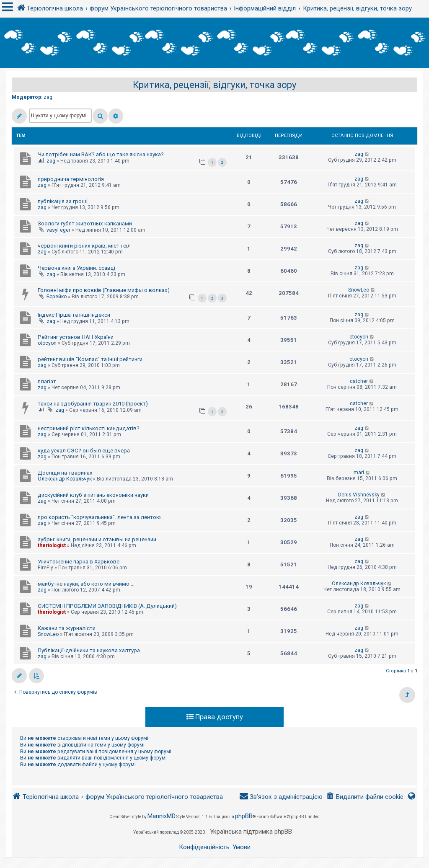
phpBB (244, 816)
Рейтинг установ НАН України (76, 337)
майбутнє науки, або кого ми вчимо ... (86, 584)
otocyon (47, 343)
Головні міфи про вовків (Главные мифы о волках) (104, 290)
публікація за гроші (63, 201)
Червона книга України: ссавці (76, 268)
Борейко (57, 297)
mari (359, 473)
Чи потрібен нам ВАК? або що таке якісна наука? (101, 154)
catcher (359, 381)
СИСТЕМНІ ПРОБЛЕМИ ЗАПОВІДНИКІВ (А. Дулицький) (107, 606)
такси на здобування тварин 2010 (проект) (93, 404)
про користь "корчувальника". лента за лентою (99, 517)
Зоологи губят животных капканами (85, 223)
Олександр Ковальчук (65, 479)
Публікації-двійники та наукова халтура (89, 650)
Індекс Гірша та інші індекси (74, 315)
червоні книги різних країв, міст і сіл (84, 246)
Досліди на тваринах (65, 473)
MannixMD (162, 816)
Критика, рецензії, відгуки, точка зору (214, 85)
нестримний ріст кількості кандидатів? (89, 428)
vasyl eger (58, 230)
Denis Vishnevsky (359, 495)
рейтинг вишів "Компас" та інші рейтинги (90, 359)
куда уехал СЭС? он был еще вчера (84, 451)
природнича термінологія (71, 179)
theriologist (52, 545)
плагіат (47, 381)
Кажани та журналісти (67, 628)
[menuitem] (365, 797)
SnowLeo (359, 290)
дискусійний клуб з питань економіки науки (93, 495)
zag (48, 97)
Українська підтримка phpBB (251, 832)
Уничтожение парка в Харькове (79, 562)
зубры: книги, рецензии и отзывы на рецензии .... (100, 539)
